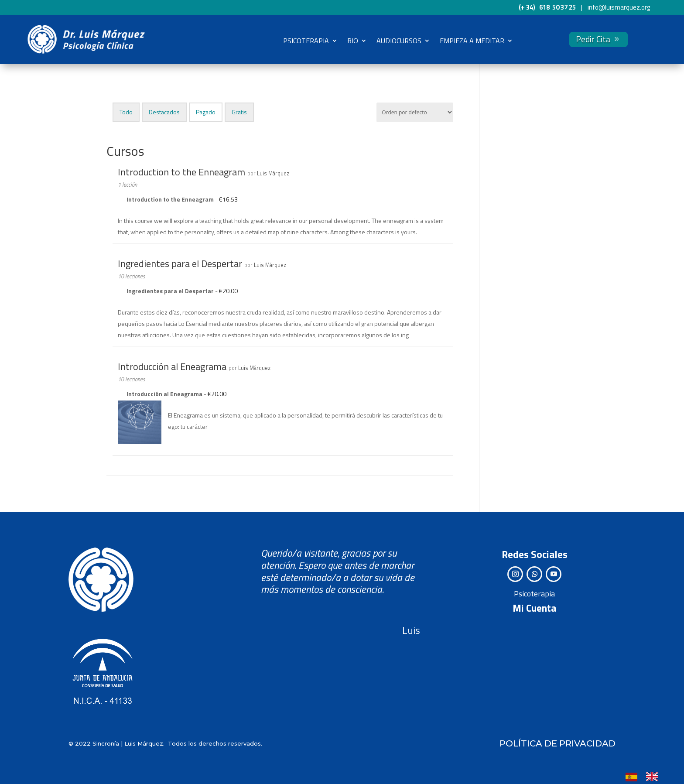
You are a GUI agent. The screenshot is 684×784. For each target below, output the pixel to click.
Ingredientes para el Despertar (180, 263)
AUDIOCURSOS (399, 41)
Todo (126, 111)
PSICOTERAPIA (306, 41)
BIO (353, 41)
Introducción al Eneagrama (172, 366)
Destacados (164, 111)
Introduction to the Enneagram (181, 171)
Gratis (239, 111)
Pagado (206, 111)
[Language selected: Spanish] (646, 776)
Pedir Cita (593, 39)
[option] (654, 777)
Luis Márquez (273, 173)
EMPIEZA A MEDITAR (472, 41)
